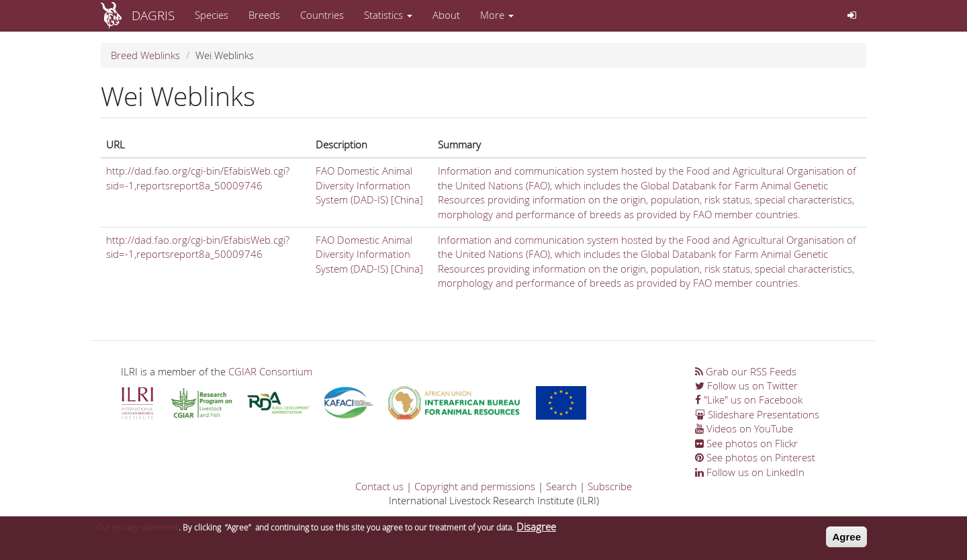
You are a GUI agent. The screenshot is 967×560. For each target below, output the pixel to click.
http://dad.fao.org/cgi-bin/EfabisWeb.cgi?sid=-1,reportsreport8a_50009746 (198, 178)
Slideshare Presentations (757, 414)
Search (561, 486)
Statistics (388, 15)
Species (212, 15)
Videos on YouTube (744, 428)
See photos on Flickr (746, 443)
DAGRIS (153, 15)
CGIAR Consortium (270, 371)
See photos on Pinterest (755, 457)
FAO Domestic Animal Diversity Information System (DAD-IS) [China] (369, 185)
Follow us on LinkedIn (750, 472)
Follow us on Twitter (746, 385)
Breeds (264, 15)
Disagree (536, 529)
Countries (322, 15)
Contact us (379, 486)
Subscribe (610, 486)
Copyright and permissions (475, 486)
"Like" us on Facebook (749, 400)
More (497, 15)
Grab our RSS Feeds (746, 371)
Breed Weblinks (145, 55)
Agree (846, 540)
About (446, 15)
